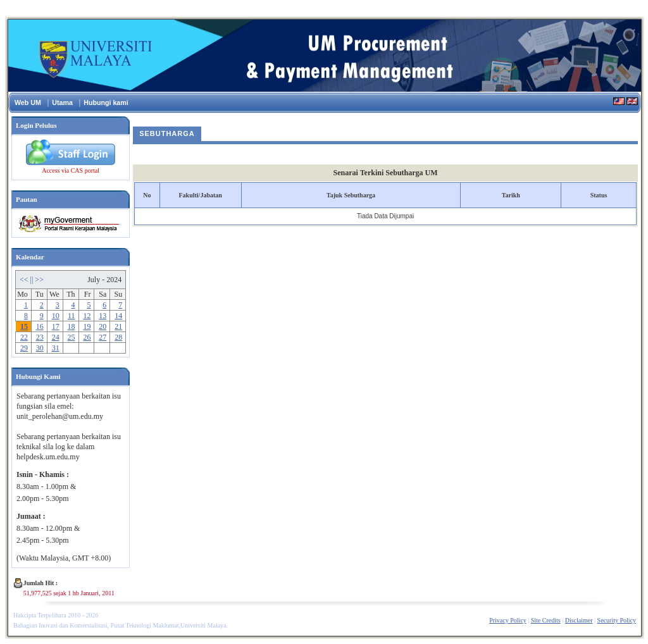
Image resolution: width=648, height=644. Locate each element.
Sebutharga (167, 133)
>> (39, 280)
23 (40, 337)
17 (56, 326)
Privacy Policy (508, 620)
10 (56, 316)
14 (118, 316)
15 (24, 326)
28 (118, 337)
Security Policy (617, 620)
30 (40, 348)
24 (56, 337)
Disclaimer (579, 620)
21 (118, 326)
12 (87, 316)
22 (24, 337)
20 (103, 326)
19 (87, 326)
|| (33, 280)
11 (72, 316)
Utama (62, 102)
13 (103, 316)
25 (72, 337)
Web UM (28, 102)
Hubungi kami (106, 102)
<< (25, 280)
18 (72, 326)
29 (24, 348)
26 (87, 337)
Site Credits (546, 620)
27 (103, 337)
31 (56, 348)
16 (40, 326)
